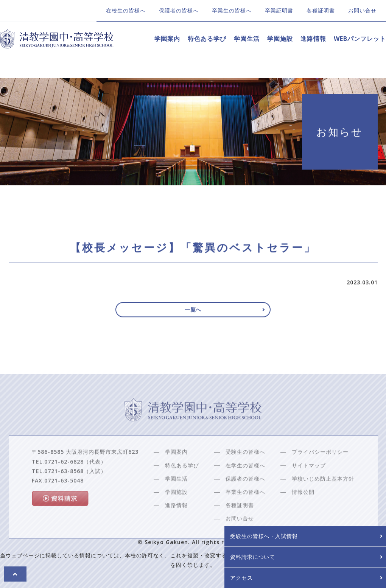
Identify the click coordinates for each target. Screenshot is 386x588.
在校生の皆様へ (126, 10)
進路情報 (313, 39)
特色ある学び (207, 39)
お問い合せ (362, 10)
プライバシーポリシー (320, 469)
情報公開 (303, 509)
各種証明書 (321, 10)
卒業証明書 (279, 10)
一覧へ (193, 313)
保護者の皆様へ (179, 10)
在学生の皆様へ (245, 483)
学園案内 (167, 39)
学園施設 (280, 39)
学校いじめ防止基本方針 (323, 496)
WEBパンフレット (360, 39)
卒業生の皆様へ (232, 10)
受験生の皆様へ (245, 469)
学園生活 (247, 39)
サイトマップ (309, 483)
